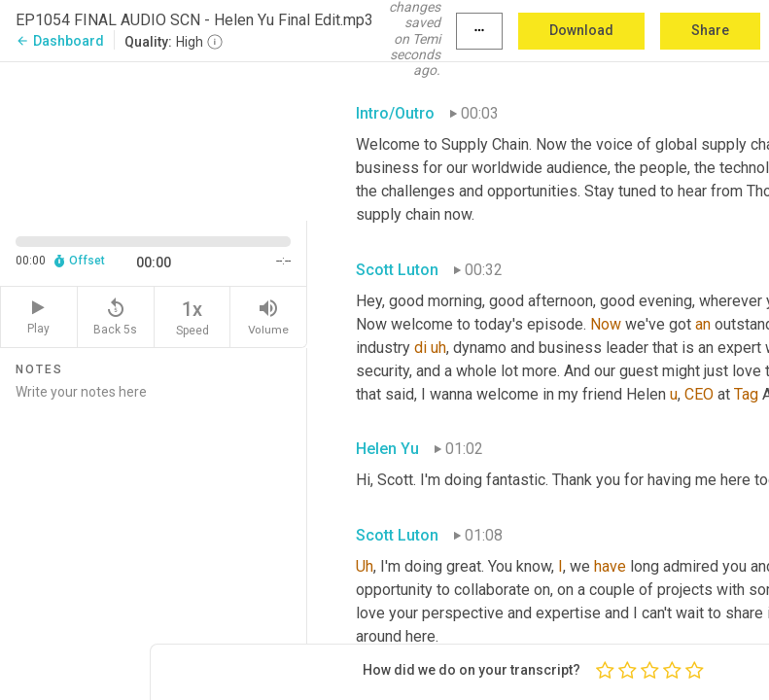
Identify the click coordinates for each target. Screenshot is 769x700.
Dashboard (60, 41)
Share (710, 30)
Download (581, 30)
